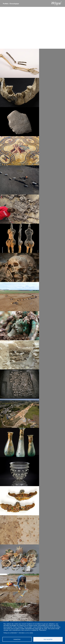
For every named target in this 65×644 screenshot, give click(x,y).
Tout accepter (48, 639)
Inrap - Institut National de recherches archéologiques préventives (58, 3)
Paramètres (17, 639)
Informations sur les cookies (26, 633)
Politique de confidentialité (10, 633)
